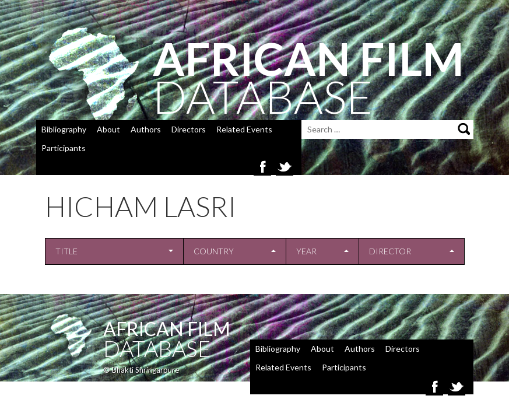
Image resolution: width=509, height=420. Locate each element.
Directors (189, 129)
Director (390, 251)
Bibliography (64, 129)
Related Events (244, 129)
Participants (64, 148)
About (108, 129)
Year (306, 251)
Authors (146, 129)
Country (214, 251)
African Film (167, 329)
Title (66, 251)
